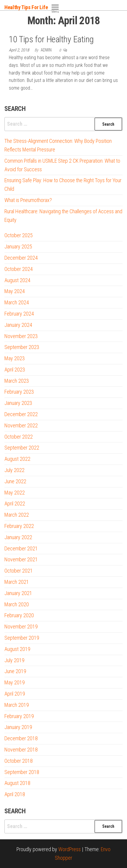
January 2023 (18, 403)
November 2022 (21, 425)
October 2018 (19, 761)
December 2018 (21, 738)
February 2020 (19, 615)
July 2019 (14, 660)
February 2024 (19, 314)
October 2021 (19, 571)
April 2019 (15, 694)
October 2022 (19, 437)
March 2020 (17, 604)
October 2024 (19, 269)
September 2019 (22, 638)
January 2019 (18, 727)
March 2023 (17, 381)
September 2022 (22, 448)
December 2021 (21, 548)
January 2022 (18, 537)
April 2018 (15, 794)
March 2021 (17, 582)
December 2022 (21, 414)
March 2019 (17, 705)
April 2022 (15, 503)
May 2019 (15, 682)
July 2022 (14, 470)
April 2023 (15, 370)
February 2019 (19, 716)
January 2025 (18, 247)
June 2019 (15, 671)
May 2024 (15, 291)
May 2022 (15, 493)
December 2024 (21, 258)
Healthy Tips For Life (26, 7)
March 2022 (17, 515)
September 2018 (22, 772)
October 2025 (19, 235)
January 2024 (18, 325)
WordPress (70, 849)
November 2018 (21, 750)
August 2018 (17, 783)
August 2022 (17, 459)
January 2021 (18, 593)
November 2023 (21, 336)
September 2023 (22, 347)
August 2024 (17, 280)
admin (47, 50)
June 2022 (15, 481)
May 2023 (15, 358)
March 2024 (17, 302)
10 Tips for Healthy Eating (51, 39)
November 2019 (21, 627)
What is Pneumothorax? (28, 200)
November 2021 (21, 559)
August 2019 (17, 649)
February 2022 (19, 526)
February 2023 (19, 392)
